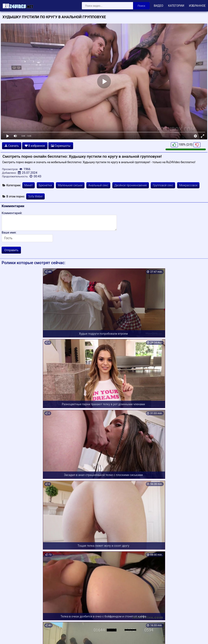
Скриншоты (61, 146)
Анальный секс (98, 185)
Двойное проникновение (131, 185)
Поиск (141, 6)
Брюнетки (45, 185)
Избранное (197, 6)
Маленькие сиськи (70, 185)
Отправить (11, 250)
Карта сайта (9, 636)
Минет (29, 185)
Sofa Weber (35, 196)
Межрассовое (188, 185)
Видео (159, 6)
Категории (176, 6)
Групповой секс (163, 185)
